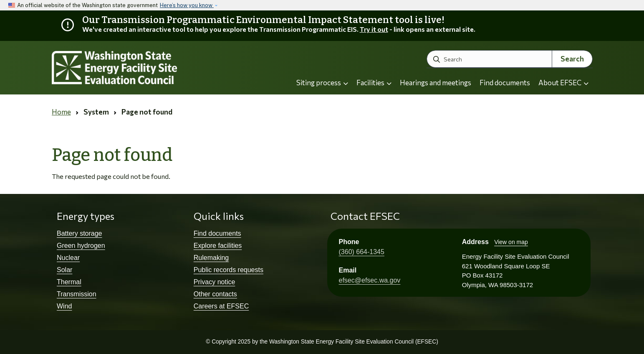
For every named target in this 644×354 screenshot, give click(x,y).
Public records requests (229, 270)
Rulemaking (211, 258)
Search (572, 59)
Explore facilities (218, 246)
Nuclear (68, 258)
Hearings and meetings (436, 83)
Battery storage (80, 233)
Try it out (374, 29)
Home (61, 112)
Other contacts (215, 294)
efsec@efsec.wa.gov (370, 280)
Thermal (69, 282)
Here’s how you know (187, 5)
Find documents (505, 83)
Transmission (77, 294)
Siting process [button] (322, 83)
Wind (64, 306)
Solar (64, 270)
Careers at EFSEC (221, 306)
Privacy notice (215, 282)
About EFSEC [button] (563, 83)
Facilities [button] (374, 83)
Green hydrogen (81, 246)
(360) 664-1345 (362, 252)
